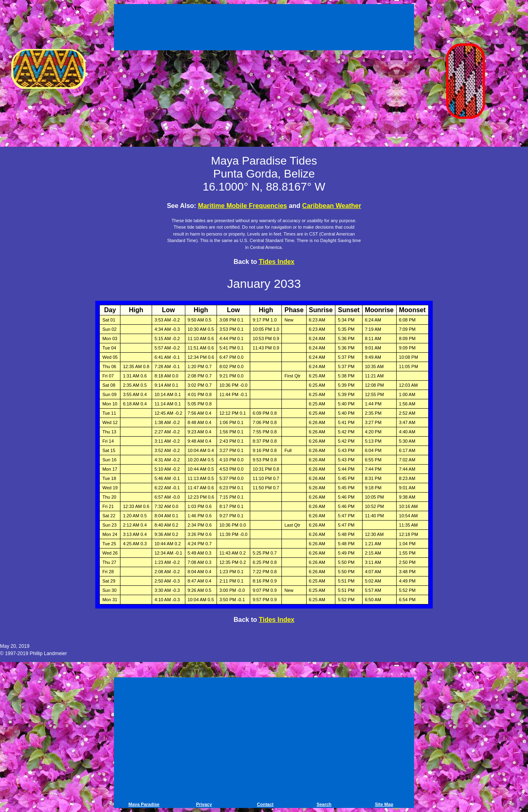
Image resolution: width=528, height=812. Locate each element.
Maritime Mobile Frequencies (243, 206)
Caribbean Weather (332, 206)
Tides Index (277, 262)
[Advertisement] (264, 28)
